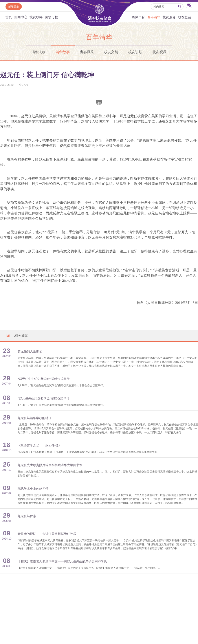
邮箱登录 (14, 7)
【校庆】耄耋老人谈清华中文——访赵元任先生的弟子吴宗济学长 (62, 561)
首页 (9, 17)
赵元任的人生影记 (30, 351)
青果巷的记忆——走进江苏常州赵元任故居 (47, 534)
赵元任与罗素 (27, 516)
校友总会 (185, 17)
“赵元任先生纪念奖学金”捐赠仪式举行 (44, 379)
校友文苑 (111, 52)
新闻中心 (21, 17)
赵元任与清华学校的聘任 (35, 418)
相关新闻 (17, 336)
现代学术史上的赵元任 (33, 489)
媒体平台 (138, 17)
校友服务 (169, 17)
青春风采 (87, 52)
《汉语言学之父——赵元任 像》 (40, 446)
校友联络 (36, 17)
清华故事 (63, 52)
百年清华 (154, 17)
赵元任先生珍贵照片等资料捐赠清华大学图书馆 (50, 465)
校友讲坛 (135, 52)
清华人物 (38, 52)
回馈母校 (51, 17)
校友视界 (159, 52)
